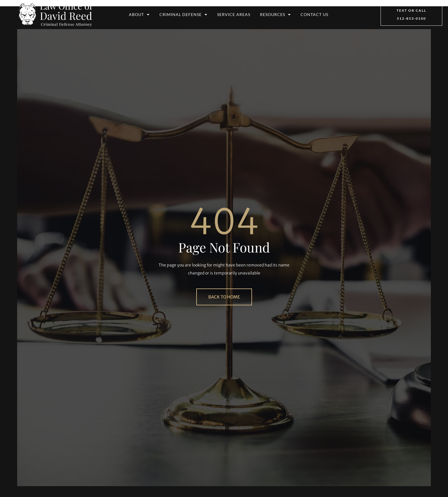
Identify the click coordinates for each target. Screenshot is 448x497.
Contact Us (314, 14)
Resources (275, 15)
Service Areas (234, 14)
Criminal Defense (183, 15)
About (139, 15)
